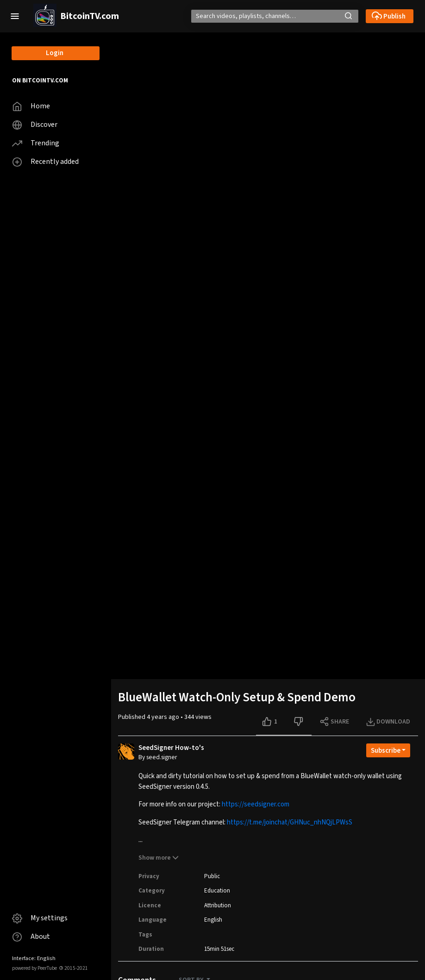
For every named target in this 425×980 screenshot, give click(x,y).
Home (31, 106)
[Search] (272, 16)
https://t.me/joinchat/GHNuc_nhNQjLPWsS (290, 822)
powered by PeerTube (34, 968)
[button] (15, 16)
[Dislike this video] (299, 722)
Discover (35, 125)
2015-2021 (73, 968)
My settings (40, 918)
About (31, 937)
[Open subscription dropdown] (388, 750)
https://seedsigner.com (256, 804)
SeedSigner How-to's (171, 748)
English (213, 920)
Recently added (45, 162)
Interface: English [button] (34, 958)
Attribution (218, 905)
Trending (36, 143)
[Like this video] (272, 722)
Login (55, 53)
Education (217, 891)
